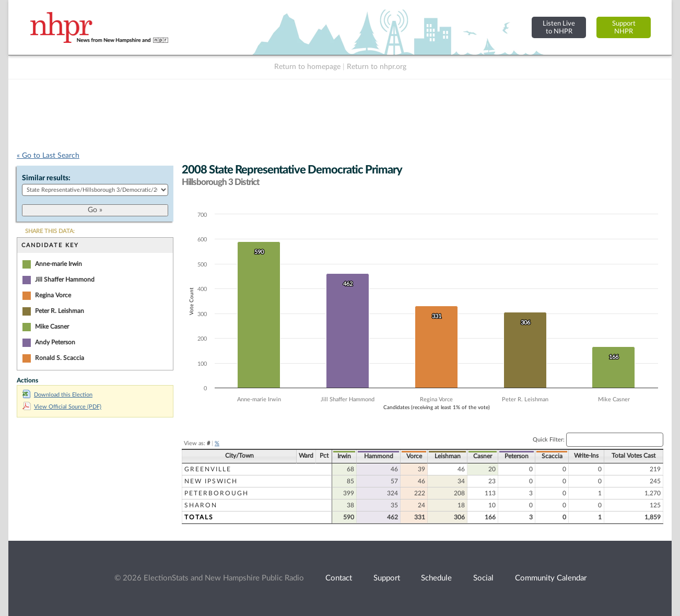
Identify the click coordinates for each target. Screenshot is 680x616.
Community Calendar (551, 578)
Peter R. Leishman (60, 311)
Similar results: (46, 178)
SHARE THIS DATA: (50, 231)
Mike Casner (52, 327)
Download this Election (57, 395)
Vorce (414, 456)
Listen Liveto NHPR (559, 27)
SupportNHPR (624, 27)
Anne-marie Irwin (58, 264)
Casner (483, 456)
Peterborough (216, 493)
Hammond (379, 456)
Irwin (344, 456)
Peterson (517, 456)
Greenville (208, 469)
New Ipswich (211, 481)
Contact (339, 578)
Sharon (201, 505)
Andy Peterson (55, 342)
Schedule (436, 578)
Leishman (448, 456)
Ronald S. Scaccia (60, 358)
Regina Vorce (53, 295)
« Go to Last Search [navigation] (48, 156)
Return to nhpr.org (377, 67)
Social (483, 578)
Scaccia (552, 456)
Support (387, 578)
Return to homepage (307, 67)
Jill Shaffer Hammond (65, 280)
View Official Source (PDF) (62, 407)
